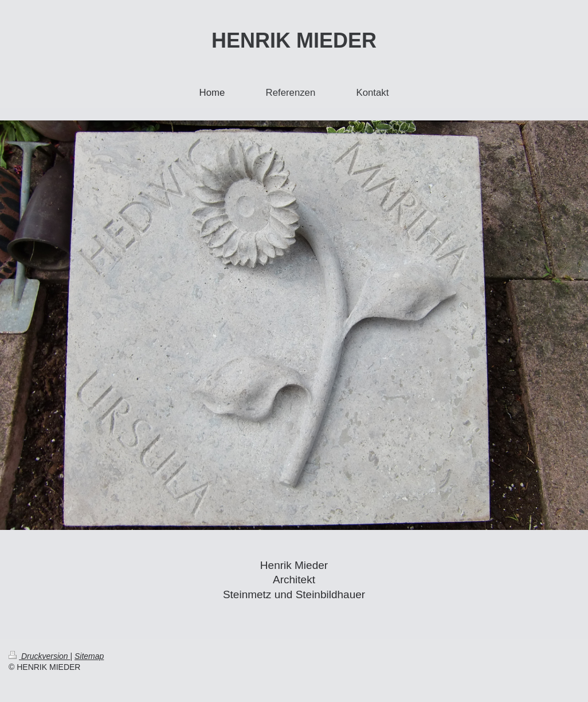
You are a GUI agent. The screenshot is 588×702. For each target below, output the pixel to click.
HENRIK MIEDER (294, 40)
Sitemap (89, 656)
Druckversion (39, 656)
